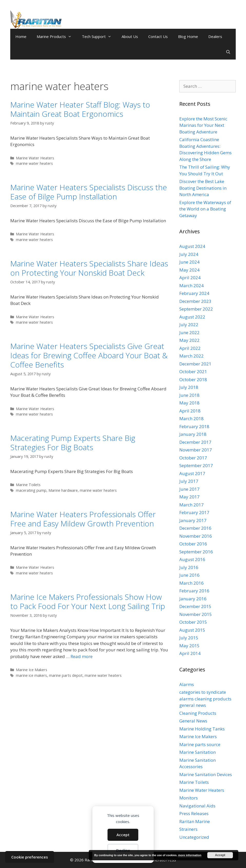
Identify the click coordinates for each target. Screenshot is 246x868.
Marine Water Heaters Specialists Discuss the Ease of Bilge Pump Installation (89, 192)
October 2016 (193, 544)
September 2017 (196, 465)
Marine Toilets (28, 485)
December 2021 (195, 364)
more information (190, 855)
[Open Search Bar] (228, 52)
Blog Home (188, 36)
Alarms (187, 684)
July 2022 (189, 325)
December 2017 (195, 442)
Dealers (215, 36)
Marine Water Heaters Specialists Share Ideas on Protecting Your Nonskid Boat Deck (89, 268)
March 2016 (191, 583)
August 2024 (192, 246)
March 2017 (191, 505)
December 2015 (195, 606)
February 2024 (194, 293)
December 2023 (195, 301)
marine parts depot (66, 675)
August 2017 (192, 473)
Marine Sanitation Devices (206, 774)
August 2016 (192, 559)
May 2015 (189, 646)
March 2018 (191, 418)
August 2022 (192, 317)
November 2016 (196, 536)
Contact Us (158, 36)
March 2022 (191, 356)
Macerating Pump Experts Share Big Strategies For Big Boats (73, 443)
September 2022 (196, 309)
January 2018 (193, 434)
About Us (130, 36)
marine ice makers (31, 675)
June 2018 (189, 395)
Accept (123, 835)
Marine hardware (63, 490)
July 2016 (189, 567)
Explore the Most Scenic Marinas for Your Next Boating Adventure (203, 125)
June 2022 (189, 332)
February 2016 (194, 591)
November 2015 (196, 614)
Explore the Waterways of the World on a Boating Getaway (205, 209)
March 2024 (191, 286)
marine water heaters (34, 163)
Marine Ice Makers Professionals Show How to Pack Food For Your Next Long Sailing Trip (88, 601)
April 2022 (190, 348)
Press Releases (194, 813)
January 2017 (193, 520)
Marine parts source (200, 744)
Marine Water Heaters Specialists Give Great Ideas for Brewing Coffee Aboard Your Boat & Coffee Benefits (89, 355)
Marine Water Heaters (35, 158)
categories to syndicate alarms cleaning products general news (205, 699)
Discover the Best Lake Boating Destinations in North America (203, 188)
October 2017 (193, 458)
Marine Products (57, 36)
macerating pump (31, 490)
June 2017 (189, 489)
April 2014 (190, 653)
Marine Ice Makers (32, 670)
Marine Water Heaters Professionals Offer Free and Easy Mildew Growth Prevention (83, 519)
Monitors (189, 798)
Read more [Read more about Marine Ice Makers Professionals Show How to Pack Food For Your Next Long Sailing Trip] (82, 656)
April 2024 (190, 278)
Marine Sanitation (198, 752)
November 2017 (196, 450)
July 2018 (189, 387)
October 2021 (193, 372)
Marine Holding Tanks (202, 729)
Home (21, 36)
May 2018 (189, 403)
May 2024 (189, 270)
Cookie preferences (30, 857)
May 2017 (189, 497)
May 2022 (189, 340)
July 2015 (189, 638)
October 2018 (193, 379)
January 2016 (193, 599)
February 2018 (194, 426)
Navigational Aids (197, 806)
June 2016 (189, 575)
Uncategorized (194, 837)
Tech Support (99, 36)
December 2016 (195, 528)
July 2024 (189, 254)
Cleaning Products (198, 713)
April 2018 (190, 411)
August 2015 (192, 630)
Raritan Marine (195, 821)
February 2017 (194, 512)
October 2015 (193, 622)
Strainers (188, 829)
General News (193, 721)
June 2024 (189, 262)
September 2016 (196, 552)
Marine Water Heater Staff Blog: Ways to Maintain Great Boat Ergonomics (80, 109)
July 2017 (189, 481)
